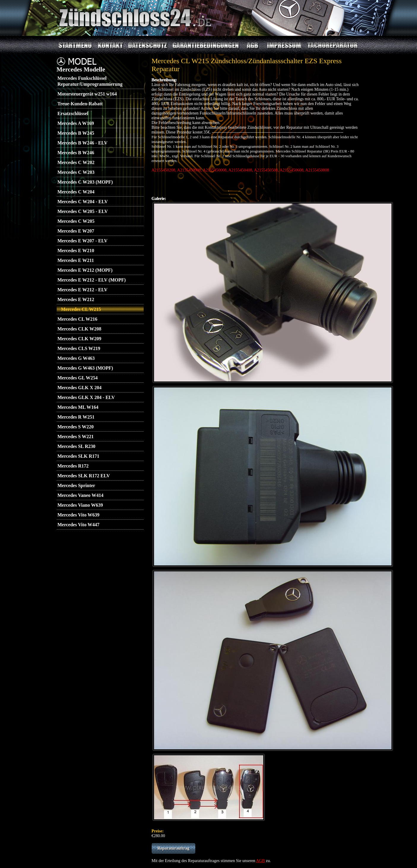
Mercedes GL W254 (78, 378)
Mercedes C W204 (76, 192)
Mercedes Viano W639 (80, 505)
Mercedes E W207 (76, 231)
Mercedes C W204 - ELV (83, 202)
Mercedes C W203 (76, 172)
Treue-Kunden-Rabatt (80, 104)
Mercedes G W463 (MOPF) (85, 368)
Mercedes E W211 (76, 260)
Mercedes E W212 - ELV (83, 290)
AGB (250, 46)
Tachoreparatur (326, 46)
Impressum (282, 46)
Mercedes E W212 (76, 299)
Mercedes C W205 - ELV (83, 211)
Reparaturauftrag (173, 848)
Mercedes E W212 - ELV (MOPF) (92, 280)
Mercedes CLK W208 (80, 329)
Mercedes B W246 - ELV (83, 143)
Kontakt (108, 46)
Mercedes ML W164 (78, 407)
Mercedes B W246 (76, 153)
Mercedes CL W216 (78, 319)
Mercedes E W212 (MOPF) (85, 270)
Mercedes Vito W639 (79, 515)
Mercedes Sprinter (76, 485)
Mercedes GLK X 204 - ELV (86, 397)
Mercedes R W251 (76, 417)
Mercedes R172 (73, 466)
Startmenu (73, 46)
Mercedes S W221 (76, 437)
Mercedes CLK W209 (80, 339)
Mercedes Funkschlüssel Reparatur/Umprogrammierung (90, 81)
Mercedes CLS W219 (79, 348)
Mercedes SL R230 (77, 446)
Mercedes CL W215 (81, 309)
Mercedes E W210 (76, 251)
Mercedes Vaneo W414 (81, 495)
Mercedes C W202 (76, 162)
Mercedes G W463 (76, 358)
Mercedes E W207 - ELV (83, 241)
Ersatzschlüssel (73, 113)
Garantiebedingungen (204, 46)
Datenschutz (146, 46)
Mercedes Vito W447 (79, 525)
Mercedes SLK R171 (79, 456)
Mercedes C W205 (76, 221)
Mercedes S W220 (76, 427)
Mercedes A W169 (76, 123)
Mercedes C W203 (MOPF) (85, 182)
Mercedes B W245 (76, 133)
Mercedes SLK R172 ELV (84, 476)
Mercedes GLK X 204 (80, 388)
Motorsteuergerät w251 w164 (87, 94)
